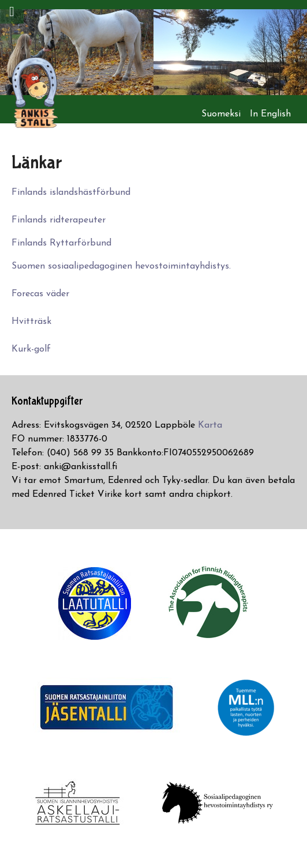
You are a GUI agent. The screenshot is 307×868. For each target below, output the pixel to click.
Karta (210, 425)
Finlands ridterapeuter (59, 220)
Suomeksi (221, 114)
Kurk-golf (31, 349)
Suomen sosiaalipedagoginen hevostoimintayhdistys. (121, 266)
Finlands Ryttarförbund (61, 243)
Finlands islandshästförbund (71, 193)
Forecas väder (40, 294)
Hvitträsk (31, 322)
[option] (77, 52)
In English (270, 114)
